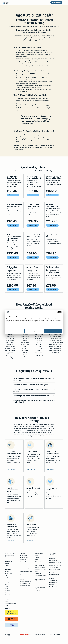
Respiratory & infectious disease (40, 576)
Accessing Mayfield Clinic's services (26, 572)
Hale (6, 576)
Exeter (7, 593)
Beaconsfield (8, 595)
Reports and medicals (25, 583)
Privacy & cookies (53, 583)
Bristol (7, 601)
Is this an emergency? (25, 634)
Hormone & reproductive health (40, 570)
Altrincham (8, 588)
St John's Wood (9, 573)
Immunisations (23, 566)
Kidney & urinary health (40, 585)
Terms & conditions (54, 580)
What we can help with (40, 634)
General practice (24, 558)
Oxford (7, 606)
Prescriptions (23, 577)
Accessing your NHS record (26, 581)
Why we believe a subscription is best (54, 554)
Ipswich (7, 580)
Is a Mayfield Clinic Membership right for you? (55, 561)
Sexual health (23, 562)
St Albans (7, 591)
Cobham (7, 584)
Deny (34, 331)
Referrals (22, 579)
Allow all (53, 331)
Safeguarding (52, 578)
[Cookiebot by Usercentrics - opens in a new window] (57, 312)
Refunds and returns (54, 587)
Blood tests (23, 564)
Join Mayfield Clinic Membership (54, 558)
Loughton (7, 578)
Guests (7, 566)
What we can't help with (55, 634)
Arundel (7, 571)
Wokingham (8, 582)
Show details (57, 327)
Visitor (36, 560)
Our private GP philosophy (55, 569)
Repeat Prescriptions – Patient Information (55, 575)
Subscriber (37, 558)
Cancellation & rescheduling (56, 589)
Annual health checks (25, 586)
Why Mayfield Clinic (54, 567)
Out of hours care (24, 575)
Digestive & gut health (40, 568)
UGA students (38, 562)
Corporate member (39, 553)
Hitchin (7, 586)
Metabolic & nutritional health (40, 588)
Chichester (8, 597)
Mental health (23, 560)
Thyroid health (38, 573)
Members (7, 563)
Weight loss (23, 553)
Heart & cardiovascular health (40, 580)
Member (37, 555)
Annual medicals (24, 555)
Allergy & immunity (39, 583)
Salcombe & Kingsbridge (11, 603)
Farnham (7, 599)
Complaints (52, 585)
